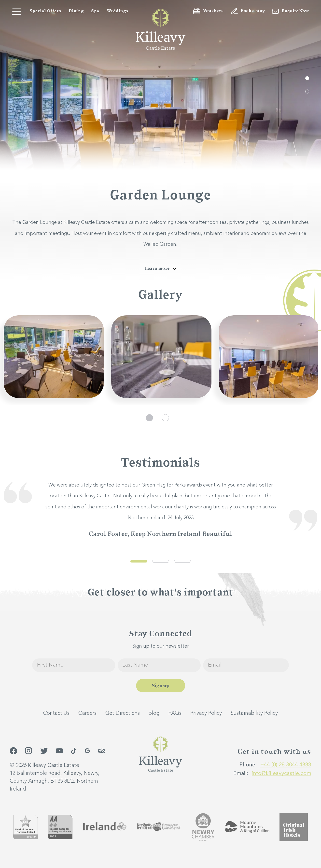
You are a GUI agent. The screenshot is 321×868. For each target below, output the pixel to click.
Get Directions (123, 713)
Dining (76, 11)
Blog (154, 713)
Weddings (118, 11)
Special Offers (46, 11)
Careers (87, 713)
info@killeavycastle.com (281, 774)
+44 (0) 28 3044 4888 (286, 765)
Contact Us (56, 713)
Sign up (161, 686)
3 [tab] (182, 561)
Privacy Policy (206, 713)
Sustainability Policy (254, 713)
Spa (95, 11)
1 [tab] (307, 78)
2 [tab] (307, 91)
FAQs (175, 713)
